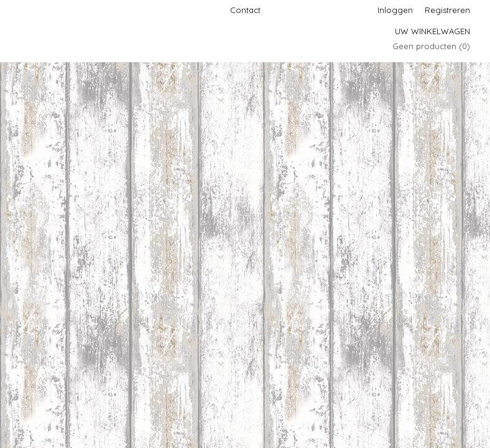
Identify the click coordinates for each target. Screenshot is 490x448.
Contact (245, 10)
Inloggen (395, 10)
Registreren (447, 10)
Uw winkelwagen (432, 31)
